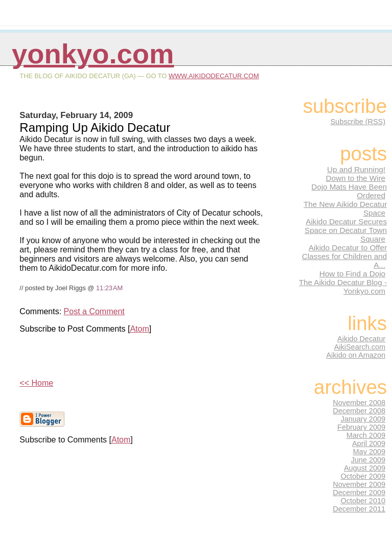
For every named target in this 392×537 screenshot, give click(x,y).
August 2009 (365, 468)
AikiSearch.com (360, 347)
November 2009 (359, 484)
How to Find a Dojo (352, 274)
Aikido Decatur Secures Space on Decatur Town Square (346, 230)
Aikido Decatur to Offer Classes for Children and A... (344, 256)
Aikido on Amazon (356, 355)
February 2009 (361, 427)
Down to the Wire (356, 178)
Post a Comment (94, 311)
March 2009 (366, 435)
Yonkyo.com (93, 54)
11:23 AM (109, 288)
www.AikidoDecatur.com (214, 76)
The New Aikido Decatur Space (345, 208)
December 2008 (359, 411)
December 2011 (359, 509)
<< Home (36, 383)
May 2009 (369, 452)
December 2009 (359, 493)
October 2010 (363, 501)
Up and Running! (356, 169)
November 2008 (359, 403)
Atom (139, 329)
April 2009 (369, 443)
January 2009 (363, 419)
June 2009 (368, 460)
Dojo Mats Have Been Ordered (349, 191)
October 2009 (363, 476)
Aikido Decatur (361, 339)
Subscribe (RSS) (358, 122)
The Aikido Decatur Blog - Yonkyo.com (343, 287)
